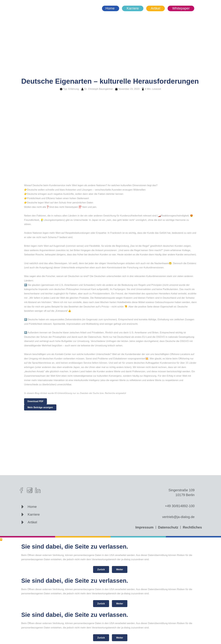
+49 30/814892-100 (180, 506)
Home (110, 8)
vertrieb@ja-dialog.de (178, 517)
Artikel (155, 8)
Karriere (133, 8)
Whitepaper (181, 8)
